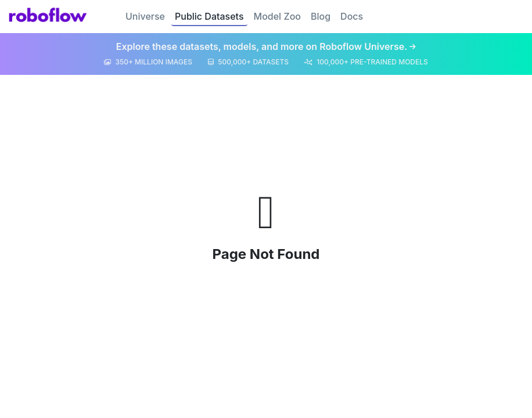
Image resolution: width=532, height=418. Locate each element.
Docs (352, 16)
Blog (321, 16)
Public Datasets (209, 16)
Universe (145, 16)
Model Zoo (277, 16)
